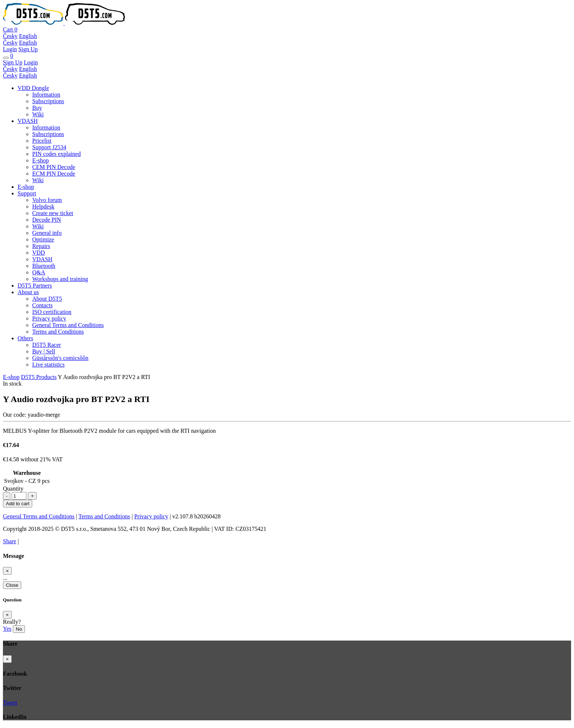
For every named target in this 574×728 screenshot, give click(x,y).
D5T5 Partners (35, 286)
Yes (7, 629)
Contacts (42, 305)
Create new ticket (53, 213)
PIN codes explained (56, 154)
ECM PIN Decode (54, 174)
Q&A (39, 272)
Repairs (41, 246)
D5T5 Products (39, 377)
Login (10, 49)
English (28, 36)
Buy (37, 108)
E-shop (40, 160)
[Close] (7, 571)
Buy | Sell (44, 351)
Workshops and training (60, 279)
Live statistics (48, 365)
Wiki (38, 114)
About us (28, 292)
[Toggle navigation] (6, 58)
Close (12, 585)
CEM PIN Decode (54, 167)
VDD (39, 253)
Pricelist (42, 141)
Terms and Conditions (58, 332)
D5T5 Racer (47, 345)
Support (27, 193)
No (19, 629)
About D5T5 (47, 299)
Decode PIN (47, 220)
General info (47, 233)
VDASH (28, 121)
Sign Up (28, 49)
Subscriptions (48, 101)
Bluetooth (44, 266)
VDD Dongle (33, 88)
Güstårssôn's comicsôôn (60, 358)
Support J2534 (49, 147)
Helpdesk (43, 207)
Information (46, 95)
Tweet (10, 703)
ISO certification (52, 312)
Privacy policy (49, 318)
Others (25, 338)
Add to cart (18, 504)
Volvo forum (47, 200)
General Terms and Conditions (68, 325)
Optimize (43, 239)
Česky (10, 36)
